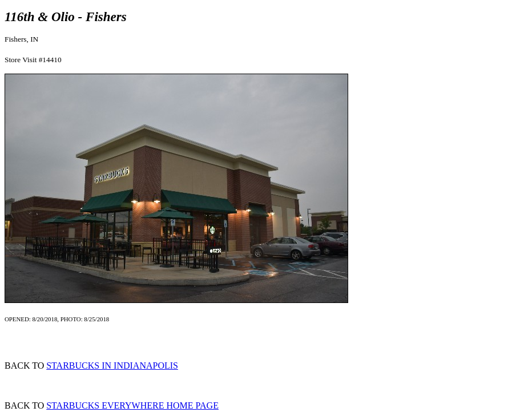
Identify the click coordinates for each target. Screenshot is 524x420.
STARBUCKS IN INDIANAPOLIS (112, 366)
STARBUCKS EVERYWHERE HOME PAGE (132, 405)
